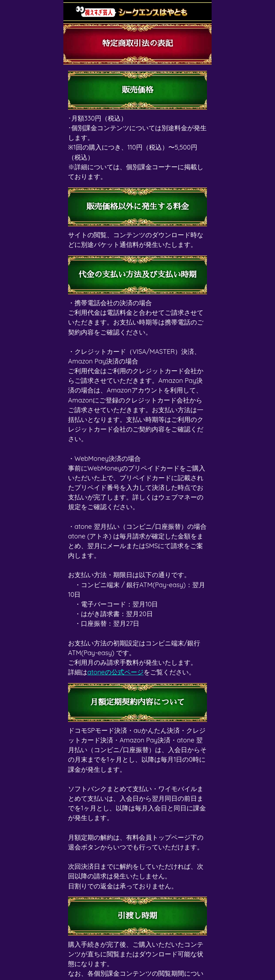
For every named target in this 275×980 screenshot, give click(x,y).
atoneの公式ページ (115, 672)
